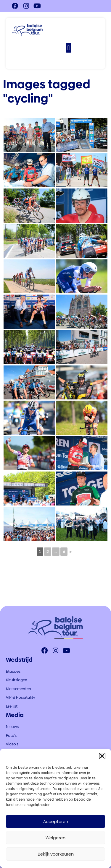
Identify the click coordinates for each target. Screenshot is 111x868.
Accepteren (56, 821)
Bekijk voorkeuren (56, 854)
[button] (102, 756)
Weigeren (55, 838)
